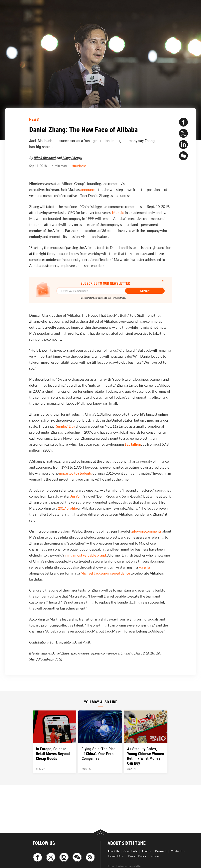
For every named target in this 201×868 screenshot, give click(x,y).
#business (79, 166)
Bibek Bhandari (45, 158)
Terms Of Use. (119, 298)
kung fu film (147, 567)
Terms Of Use (116, 856)
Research (161, 851)
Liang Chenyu (72, 158)
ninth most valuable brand (86, 555)
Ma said (118, 213)
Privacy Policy (137, 856)
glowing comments (147, 531)
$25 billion (133, 444)
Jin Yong (77, 496)
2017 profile (67, 508)
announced (89, 190)
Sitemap (155, 856)
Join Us (146, 851)
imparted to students (76, 473)
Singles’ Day (66, 426)
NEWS (34, 119)
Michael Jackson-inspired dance (105, 573)
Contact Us (178, 851)
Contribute (130, 851)
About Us (113, 851)
